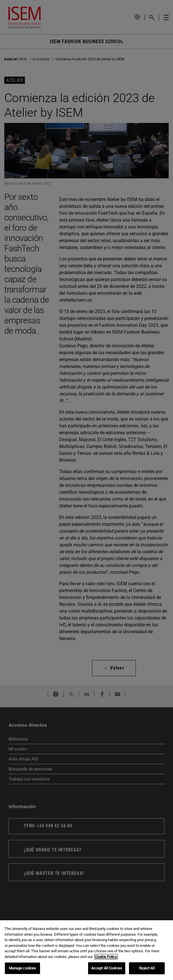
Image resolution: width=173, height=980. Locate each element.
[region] (87, 950)
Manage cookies (23, 968)
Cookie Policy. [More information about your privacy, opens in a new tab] (106, 957)
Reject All (147, 968)
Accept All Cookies (107, 968)
